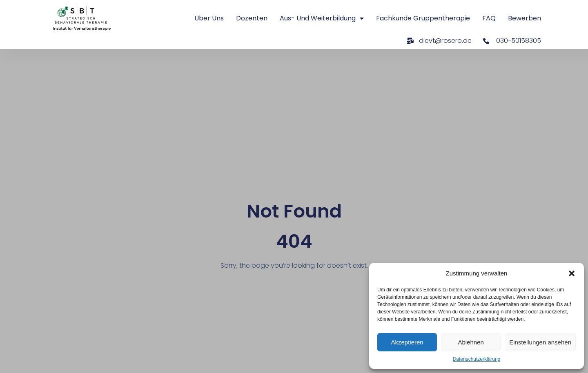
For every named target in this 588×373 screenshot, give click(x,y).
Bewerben (525, 18)
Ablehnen (471, 342)
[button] (572, 273)
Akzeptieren (407, 342)
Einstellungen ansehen (540, 342)
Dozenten (252, 18)
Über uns (209, 18)
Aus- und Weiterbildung (322, 18)
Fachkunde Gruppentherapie (423, 18)
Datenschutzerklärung (477, 359)
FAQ (489, 18)
